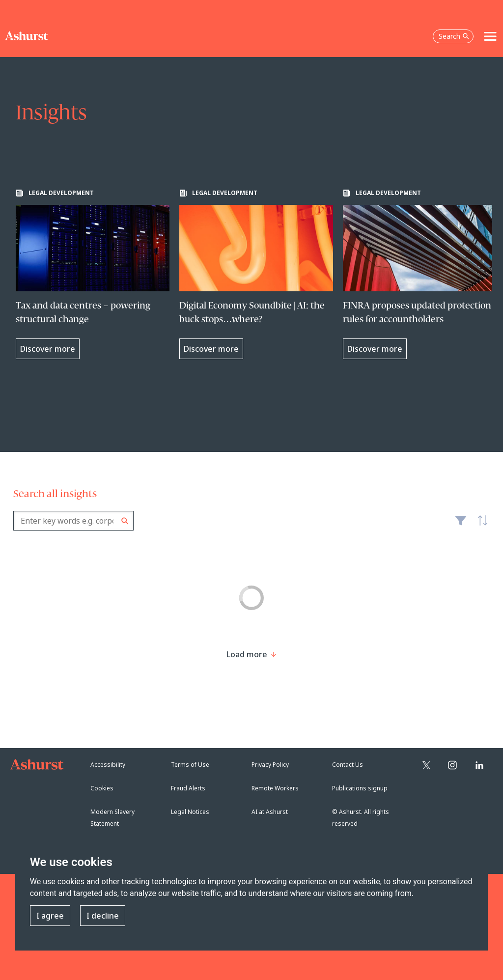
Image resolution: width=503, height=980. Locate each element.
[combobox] (73, 521)
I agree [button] (50, 916)
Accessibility (108, 765)
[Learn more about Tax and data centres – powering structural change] (93, 274)
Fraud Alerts (188, 788)
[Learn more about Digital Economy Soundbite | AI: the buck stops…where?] (256, 274)
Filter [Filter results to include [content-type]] (461, 525)
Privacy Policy (270, 765)
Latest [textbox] (480, 526)
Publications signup (360, 788)
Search (125, 521)
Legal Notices (190, 812)
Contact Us (348, 765)
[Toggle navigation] (490, 36)
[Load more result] (247, 654)
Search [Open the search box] (454, 36)
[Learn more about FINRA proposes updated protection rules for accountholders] (420, 274)
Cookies (102, 788)
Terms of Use (190, 765)
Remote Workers (275, 788)
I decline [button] (103, 916)
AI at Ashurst (270, 812)
